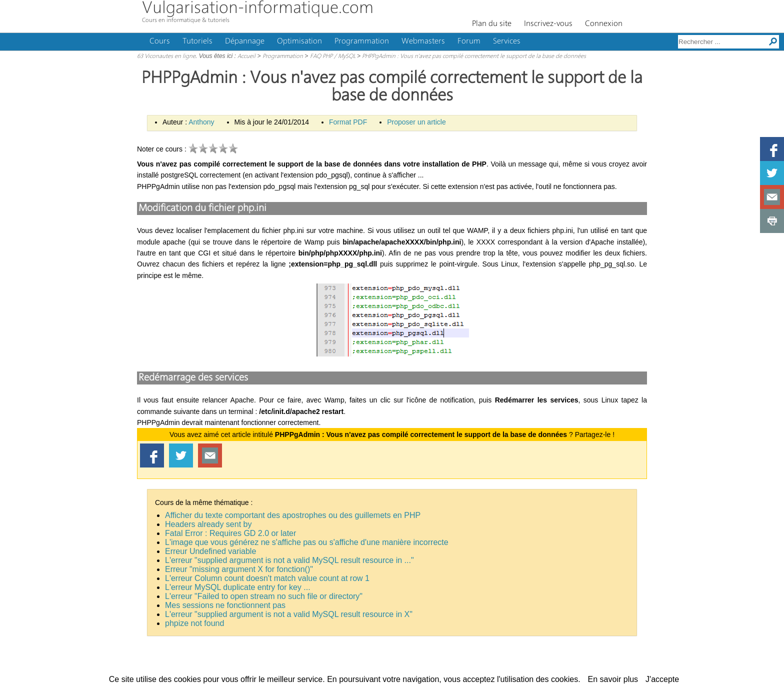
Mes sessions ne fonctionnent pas (225, 605)
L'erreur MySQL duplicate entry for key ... (238, 587)
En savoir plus (613, 679)
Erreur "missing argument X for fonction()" (239, 569)
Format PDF (348, 122)
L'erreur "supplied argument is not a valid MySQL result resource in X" (289, 614)
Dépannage (245, 41)
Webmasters (423, 41)
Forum (469, 41)
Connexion (604, 24)
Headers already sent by (208, 524)
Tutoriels (197, 41)
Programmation (362, 41)
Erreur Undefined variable (210, 551)
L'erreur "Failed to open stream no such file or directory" (264, 596)
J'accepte (662, 679)
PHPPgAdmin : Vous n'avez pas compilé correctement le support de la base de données (474, 56)
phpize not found (194, 623)
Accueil (246, 56)
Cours (160, 41)
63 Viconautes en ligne (166, 56)
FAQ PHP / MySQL (333, 56)
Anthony (201, 122)
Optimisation (299, 41)
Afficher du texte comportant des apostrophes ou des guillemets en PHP (293, 515)
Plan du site (492, 24)
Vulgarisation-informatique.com (258, 9)
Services (507, 41)
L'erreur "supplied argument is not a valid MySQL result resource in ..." (289, 560)
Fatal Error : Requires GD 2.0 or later (230, 533)
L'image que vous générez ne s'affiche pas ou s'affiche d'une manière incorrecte (307, 542)
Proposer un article (416, 122)
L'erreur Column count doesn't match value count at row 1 (267, 578)
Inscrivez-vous (548, 24)
